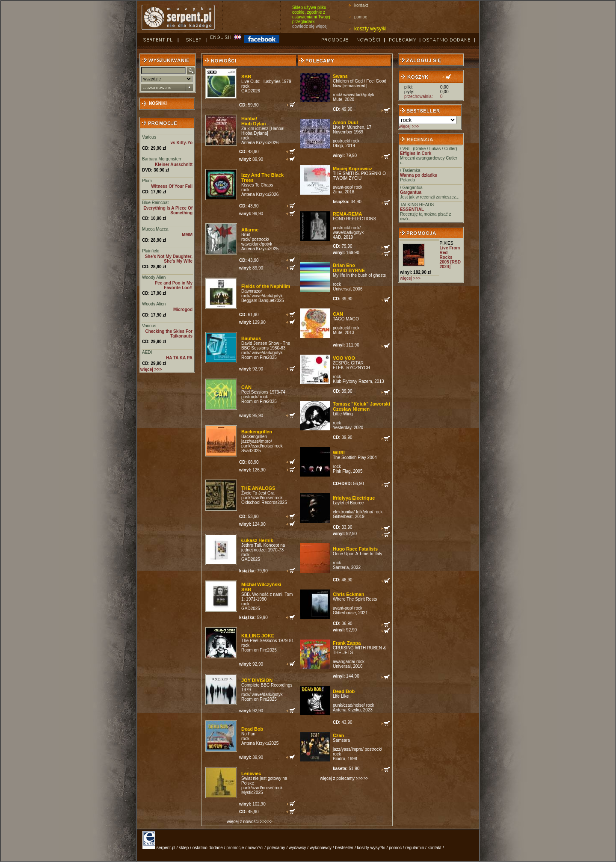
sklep (184, 848)
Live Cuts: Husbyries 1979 (266, 81)
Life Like (341, 696)
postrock (260, 239)
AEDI (147, 352)
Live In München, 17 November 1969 (352, 130)
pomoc (361, 17)
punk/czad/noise (257, 446)
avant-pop (342, 187)
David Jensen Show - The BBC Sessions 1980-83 (266, 346)
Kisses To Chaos (257, 185)
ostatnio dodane (208, 848)
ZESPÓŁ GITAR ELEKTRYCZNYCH (351, 365)
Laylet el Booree (348, 503)
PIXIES (446, 243)
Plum (147, 181)
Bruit (246, 235)
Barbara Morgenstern (162, 159)
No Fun (248, 734)
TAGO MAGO (346, 319)
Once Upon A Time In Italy (358, 554)
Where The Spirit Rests (355, 599)
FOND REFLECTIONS (354, 219)
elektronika (343, 512)
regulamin (415, 848)
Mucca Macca (155, 229)
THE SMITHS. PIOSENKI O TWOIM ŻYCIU (359, 176)
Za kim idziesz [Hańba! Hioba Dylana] (263, 131)
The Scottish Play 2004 (355, 458)
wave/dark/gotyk (257, 244)
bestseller (344, 848)
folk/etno (364, 512)
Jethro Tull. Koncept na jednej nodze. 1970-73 (263, 548)
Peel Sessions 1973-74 (263, 392)
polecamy (276, 848)
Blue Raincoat (155, 203)
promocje (235, 848)
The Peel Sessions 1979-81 (268, 641)
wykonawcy (321, 848)
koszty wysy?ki (371, 848)
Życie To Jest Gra (258, 493)
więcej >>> (409, 126)
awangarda (343, 662)
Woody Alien (154, 277)
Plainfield (151, 251)
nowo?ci (256, 848)
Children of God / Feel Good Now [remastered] (360, 83)
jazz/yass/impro (256, 441)
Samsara (341, 740)
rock (245, 86)
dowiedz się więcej (310, 26)
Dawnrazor (252, 291)
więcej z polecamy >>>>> (344, 778)
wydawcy (298, 848)
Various (149, 137)
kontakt (361, 5)
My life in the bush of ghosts (359, 275)
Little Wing (343, 414)
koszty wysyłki (370, 29)
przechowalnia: (419, 96)
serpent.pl (166, 848)
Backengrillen (254, 437)
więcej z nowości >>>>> (249, 822)
